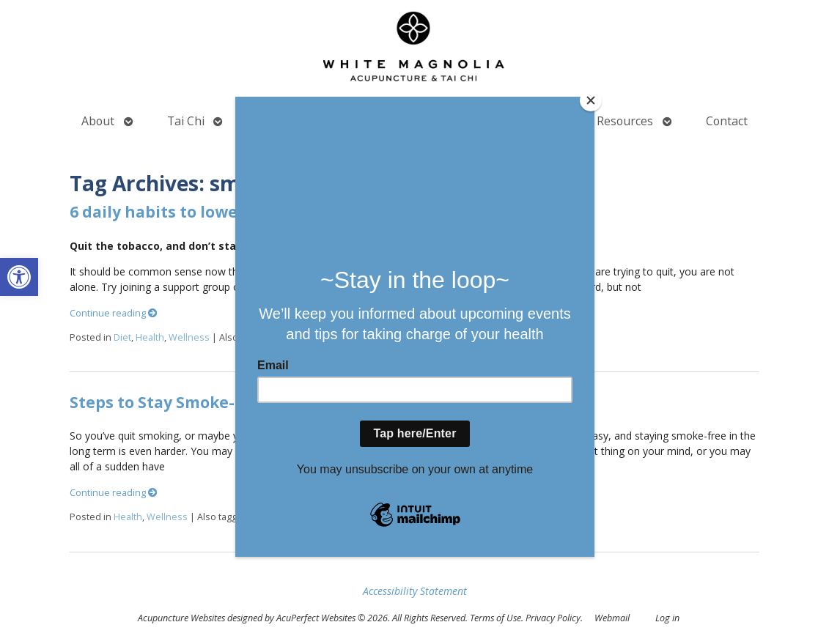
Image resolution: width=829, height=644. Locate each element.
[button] (19, 277)
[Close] (591, 100)
